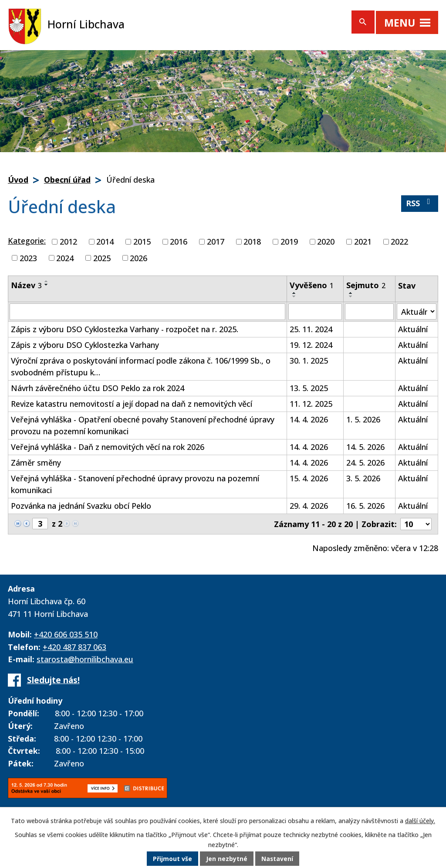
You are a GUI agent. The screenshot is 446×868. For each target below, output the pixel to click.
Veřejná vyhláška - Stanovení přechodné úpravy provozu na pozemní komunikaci (135, 484)
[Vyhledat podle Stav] (417, 311)
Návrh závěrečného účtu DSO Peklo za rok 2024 (98, 388)
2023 (28, 258)
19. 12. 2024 (311, 345)
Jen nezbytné (227, 859)
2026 (139, 258)
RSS (420, 203)
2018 (252, 242)
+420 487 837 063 (74, 647)
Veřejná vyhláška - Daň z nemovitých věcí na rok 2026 (108, 447)
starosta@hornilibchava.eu (85, 659)
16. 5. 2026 (365, 506)
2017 (216, 242)
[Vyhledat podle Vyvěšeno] (315, 312)
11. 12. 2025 (311, 404)
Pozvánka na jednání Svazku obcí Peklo (81, 506)
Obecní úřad (67, 180)
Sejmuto (366, 285)
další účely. (420, 821)
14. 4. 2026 (309, 419)
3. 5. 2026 (363, 478)
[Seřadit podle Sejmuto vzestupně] (351, 293)
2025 (102, 258)
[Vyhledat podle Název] (147, 312)
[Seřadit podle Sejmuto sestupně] (351, 296)
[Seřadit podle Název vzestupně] (47, 281)
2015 (142, 242)
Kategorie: (27, 241)
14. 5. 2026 (365, 447)
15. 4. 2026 (309, 478)
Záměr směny (36, 463)
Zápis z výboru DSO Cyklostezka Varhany (85, 345)
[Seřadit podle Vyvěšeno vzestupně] (294, 293)
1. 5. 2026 (363, 419)
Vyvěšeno (312, 285)
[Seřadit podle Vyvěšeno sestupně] (294, 296)
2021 (363, 242)
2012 (68, 242)
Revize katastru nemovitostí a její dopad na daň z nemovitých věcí (132, 404)
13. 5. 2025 (309, 388)
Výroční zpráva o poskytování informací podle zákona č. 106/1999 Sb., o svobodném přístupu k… (141, 366)
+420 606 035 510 (66, 634)
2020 (326, 242)
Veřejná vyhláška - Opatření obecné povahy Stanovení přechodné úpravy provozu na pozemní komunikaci (143, 425)
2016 (179, 242)
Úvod (18, 180)
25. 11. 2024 (311, 329)
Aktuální (413, 329)
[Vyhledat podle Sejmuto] (369, 312)
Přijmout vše (172, 859)
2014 (105, 242)
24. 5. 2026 (365, 463)
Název (26, 285)
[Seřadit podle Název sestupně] (47, 285)
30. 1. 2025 (309, 361)
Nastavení (277, 859)
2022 (399, 242)
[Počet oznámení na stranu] (416, 524)
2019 (289, 242)
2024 (65, 258)
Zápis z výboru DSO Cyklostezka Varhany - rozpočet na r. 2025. (125, 329)
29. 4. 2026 (309, 506)
